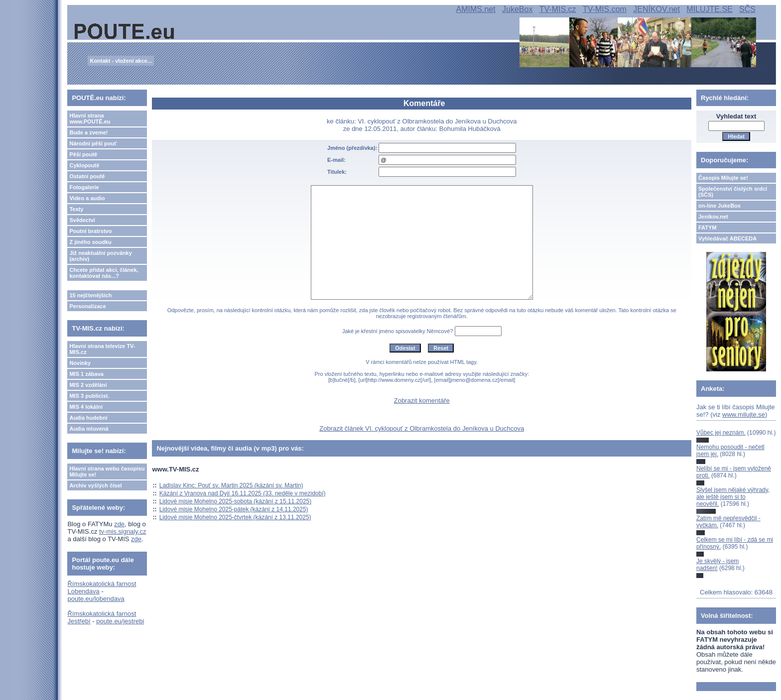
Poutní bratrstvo (90, 231)
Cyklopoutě (84, 165)
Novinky (80, 363)
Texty (76, 209)
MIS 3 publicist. (89, 396)
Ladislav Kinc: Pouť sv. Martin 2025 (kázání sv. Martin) (231, 485)
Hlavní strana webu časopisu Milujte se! (107, 471)
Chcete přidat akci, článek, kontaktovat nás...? (104, 273)
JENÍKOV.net (656, 9)
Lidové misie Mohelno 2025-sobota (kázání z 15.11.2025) (236, 501)
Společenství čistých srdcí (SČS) (733, 192)
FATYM (707, 228)
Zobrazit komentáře (422, 401)
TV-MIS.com (605, 9)
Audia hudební (88, 418)
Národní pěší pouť (93, 143)
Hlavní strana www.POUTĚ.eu (90, 118)
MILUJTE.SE (709, 9)
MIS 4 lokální (86, 407)
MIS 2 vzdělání (88, 385)
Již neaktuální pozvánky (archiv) (100, 256)
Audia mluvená (89, 429)
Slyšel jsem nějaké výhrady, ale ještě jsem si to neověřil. (733, 497)
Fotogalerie (84, 187)
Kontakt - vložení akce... (121, 61)
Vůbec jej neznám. (721, 433)
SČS (747, 9)
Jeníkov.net (713, 217)
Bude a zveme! (88, 132)
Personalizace (87, 306)
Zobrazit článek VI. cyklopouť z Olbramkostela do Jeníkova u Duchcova (422, 428)
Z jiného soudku (90, 242)
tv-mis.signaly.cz (123, 531)
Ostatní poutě (87, 176)
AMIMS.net (476, 9)
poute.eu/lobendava (96, 599)
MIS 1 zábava (86, 374)
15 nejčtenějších (90, 295)
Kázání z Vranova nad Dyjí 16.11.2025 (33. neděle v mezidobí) (243, 493)
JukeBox (517, 9)
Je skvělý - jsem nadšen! (717, 565)
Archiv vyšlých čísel (95, 485)
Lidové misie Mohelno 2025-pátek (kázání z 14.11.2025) (234, 509)
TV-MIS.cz (558, 9)
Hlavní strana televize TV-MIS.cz (102, 349)
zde (119, 524)
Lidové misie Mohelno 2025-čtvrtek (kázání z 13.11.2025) (235, 517)
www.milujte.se (744, 414)
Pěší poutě (83, 154)
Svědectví (82, 220)
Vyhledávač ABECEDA (727, 238)
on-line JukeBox (719, 206)
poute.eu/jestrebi (120, 621)
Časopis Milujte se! (723, 178)
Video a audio (87, 198)
